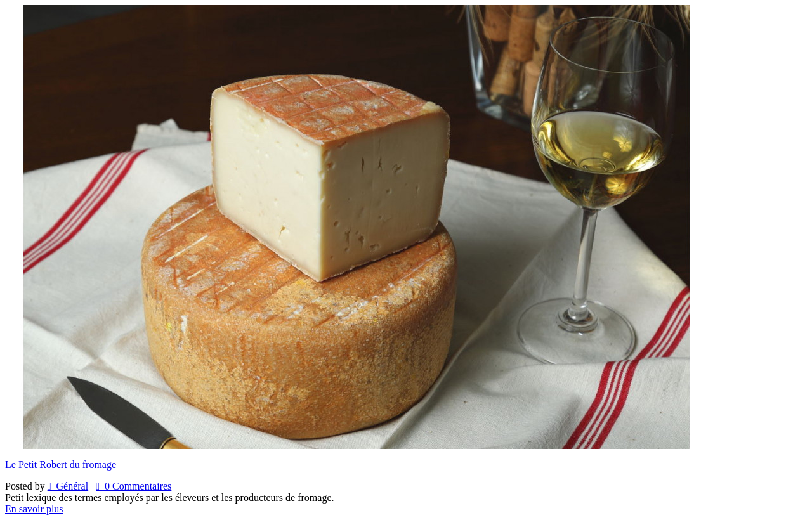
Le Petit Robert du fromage (61, 465)
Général (68, 486)
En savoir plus (34, 509)
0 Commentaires (134, 486)
